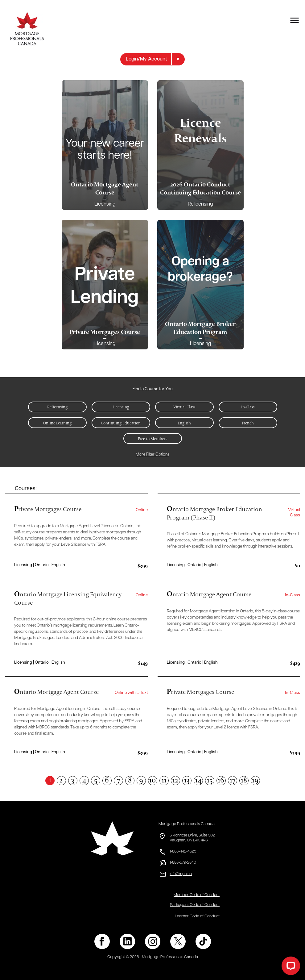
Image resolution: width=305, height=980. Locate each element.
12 (175, 780)
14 (198, 780)
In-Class (248, 407)
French (248, 423)
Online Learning (57, 423)
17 (233, 780)
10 (152, 780)
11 (164, 780)
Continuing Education (121, 423)
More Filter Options (152, 455)
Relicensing (57, 407)
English (184, 423)
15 (210, 780)
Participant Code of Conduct (195, 905)
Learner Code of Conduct (197, 916)
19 (255, 780)
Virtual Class (184, 407)
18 (244, 780)
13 (187, 780)
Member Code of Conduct (197, 895)
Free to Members (152, 439)
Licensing (121, 407)
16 (221, 780)
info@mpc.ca (181, 874)
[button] (152, 59)
